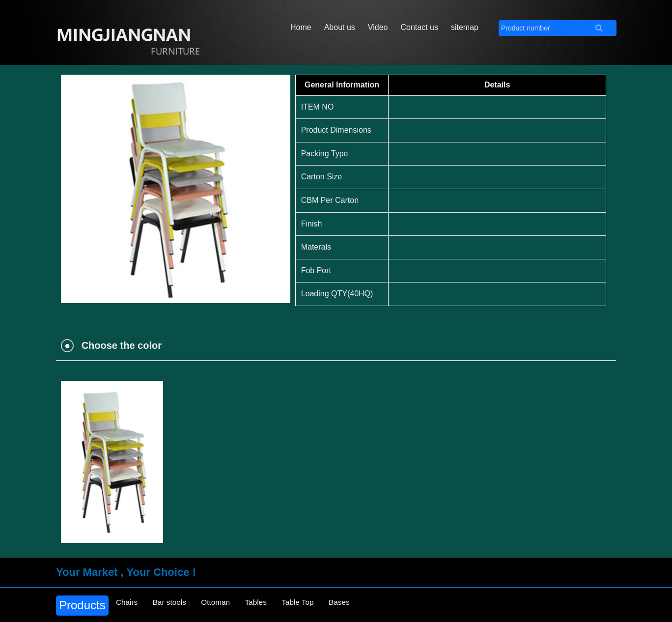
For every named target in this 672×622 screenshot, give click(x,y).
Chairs (130, 605)
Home (301, 27)
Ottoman (230, 605)
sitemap (465, 27)
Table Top (324, 605)
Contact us (419, 27)
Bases (371, 605)
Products (82, 605)
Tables (276, 605)
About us (340, 27)
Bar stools (178, 605)
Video (378, 27)
